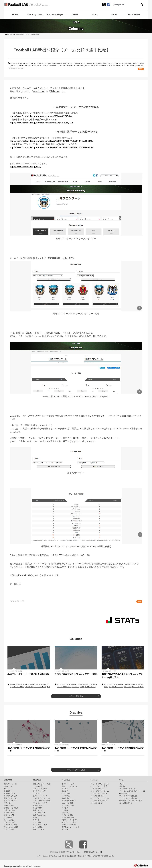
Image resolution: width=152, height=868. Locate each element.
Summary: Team (35, 14)
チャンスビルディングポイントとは (132, 791)
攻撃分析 (13, 685)
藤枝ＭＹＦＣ (38, 810)
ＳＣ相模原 (66, 796)
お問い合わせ (96, 852)
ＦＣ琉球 (65, 830)
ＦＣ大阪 (65, 810)
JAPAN (75, 14)
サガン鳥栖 (37, 822)
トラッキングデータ (63, 685)
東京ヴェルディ (57, 63)
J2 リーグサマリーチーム (100, 791)
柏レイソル (42, 63)
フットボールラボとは (127, 789)
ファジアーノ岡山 (64, 66)
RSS (141, 69)
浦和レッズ (34, 63)
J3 (16, 63)
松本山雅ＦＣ (66, 798)
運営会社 (87, 852)
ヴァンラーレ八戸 (68, 784)
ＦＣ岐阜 (65, 808)
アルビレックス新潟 (121, 63)
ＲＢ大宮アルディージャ (42, 798)
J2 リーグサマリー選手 (99, 793)
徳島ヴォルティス (39, 815)
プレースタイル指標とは (128, 796)
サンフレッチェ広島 (77, 66)
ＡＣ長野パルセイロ (69, 801)
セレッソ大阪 (42, 66)
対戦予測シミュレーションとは (131, 801)
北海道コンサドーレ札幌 (102, 66)
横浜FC (100, 63)
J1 (11, 63)
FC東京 (49, 63)
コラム (122, 784)
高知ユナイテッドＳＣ (70, 820)
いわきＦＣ (37, 793)
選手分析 (121, 685)
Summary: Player (55, 14)
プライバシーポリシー (74, 852)
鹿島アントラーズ (24, 63)
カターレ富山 (38, 805)
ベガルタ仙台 (115, 66)
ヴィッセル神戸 (52, 66)
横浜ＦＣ (7, 803)
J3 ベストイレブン (97, 803)
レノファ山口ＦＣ (39, 813)
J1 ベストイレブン (97, 789)
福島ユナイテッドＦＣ (70, 786)
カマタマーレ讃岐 (68, 817)
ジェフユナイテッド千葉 (42, 801)
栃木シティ (66, 791)
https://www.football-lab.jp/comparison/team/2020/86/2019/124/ (42, 123)
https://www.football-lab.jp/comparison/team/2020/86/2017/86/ (41, 116)
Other (121, 780)
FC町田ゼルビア (69, 63)
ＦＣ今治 (36, 820)
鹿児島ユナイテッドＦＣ (70, 827)
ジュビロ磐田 (38, 808)
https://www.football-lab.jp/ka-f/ (25, 167)
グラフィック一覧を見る (76, 770)
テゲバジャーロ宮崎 (69, 825)
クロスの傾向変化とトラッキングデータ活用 (76, 674)
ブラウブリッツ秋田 (127, 66)
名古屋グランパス (10, 813)
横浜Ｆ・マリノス (10, 801)
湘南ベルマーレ (108, 63)
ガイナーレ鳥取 (67, 815)
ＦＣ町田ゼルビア (10, 796)
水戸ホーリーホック (40, 796)
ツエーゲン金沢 (67, 803)
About (114, 14)
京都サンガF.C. (23, 66)
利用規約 (54, 852)
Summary (94, 780)
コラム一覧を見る (76, 696)
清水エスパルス (133, 63)
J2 (14, 63)
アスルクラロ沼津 (68, 805)
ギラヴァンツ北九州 (69, 822)
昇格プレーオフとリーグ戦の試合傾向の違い (29, 674)
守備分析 (19, 685)
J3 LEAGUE (66, 780)
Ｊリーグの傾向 (41, 685)
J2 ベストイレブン (97, 796)
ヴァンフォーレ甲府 (40, 803)
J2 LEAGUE (37, 780)
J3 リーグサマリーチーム (100, 798)
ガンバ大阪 (33, 66)
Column (94, 14)
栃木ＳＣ (65, 789)
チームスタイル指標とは (128, 798)
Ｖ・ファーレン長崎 (40, 825)
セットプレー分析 (29, 685)
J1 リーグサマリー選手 (99, 786)
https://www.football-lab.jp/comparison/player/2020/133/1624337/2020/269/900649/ (51, 147)
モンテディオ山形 (40, 687)
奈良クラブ (66, 813)
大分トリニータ (38, 830)
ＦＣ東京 (7, 791)
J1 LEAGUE (8, 780)
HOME (15, 14)
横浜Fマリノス (92, 63)
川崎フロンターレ (81, 63)
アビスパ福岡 (89, 66)
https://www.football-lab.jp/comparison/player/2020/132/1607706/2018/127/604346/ (51, 141)
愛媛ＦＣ (36, 817)
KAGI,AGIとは (124, 793)
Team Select (134, 14)
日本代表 (123, 786)
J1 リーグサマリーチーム (100, 784)
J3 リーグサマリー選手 (99, 801)
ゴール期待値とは (126, 803)
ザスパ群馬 (66, 793)
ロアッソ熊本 (38, 827)
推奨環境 (62, 852)
